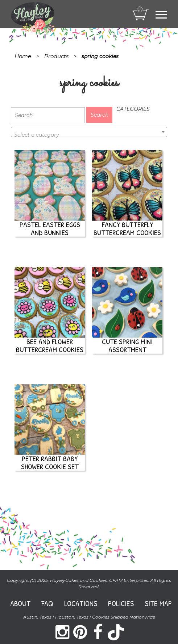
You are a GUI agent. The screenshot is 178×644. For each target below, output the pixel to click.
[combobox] (89, 132)
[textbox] (89, 135)
